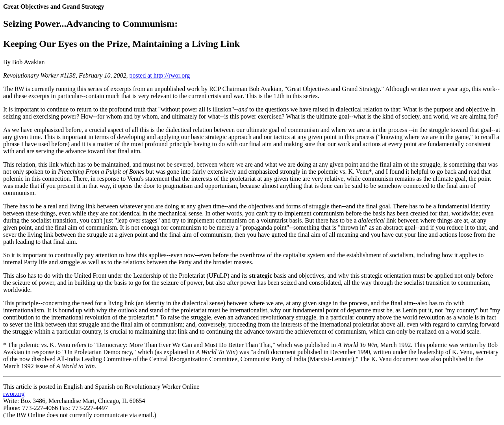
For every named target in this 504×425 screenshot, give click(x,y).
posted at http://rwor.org (159, 75)
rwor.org (14, 394)
